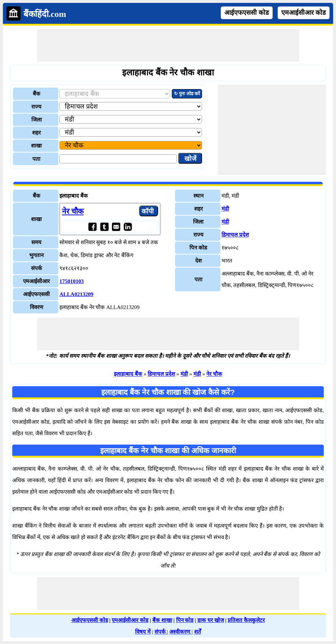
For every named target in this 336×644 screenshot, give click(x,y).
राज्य (36, 107)
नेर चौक (73, 211)
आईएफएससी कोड (247, 13)
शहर (36, 133)
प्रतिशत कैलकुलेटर (246, 620)
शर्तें (198, 632)
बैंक (37, 94)
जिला (37, 120)
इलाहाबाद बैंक (128, 374)
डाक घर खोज (211, 620)
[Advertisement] (168, 45)
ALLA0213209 (76, 294)
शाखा (36, 146)
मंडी (225, 209)
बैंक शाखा (162, 620)
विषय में (143, 632)
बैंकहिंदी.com (45, 14)
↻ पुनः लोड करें (187, 94)
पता (36, 159)
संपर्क (161, 632)
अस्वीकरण (180, 632)
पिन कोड (185, 620)
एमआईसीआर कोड (304, 13)
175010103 (72, 281)
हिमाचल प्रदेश (235, 235)
